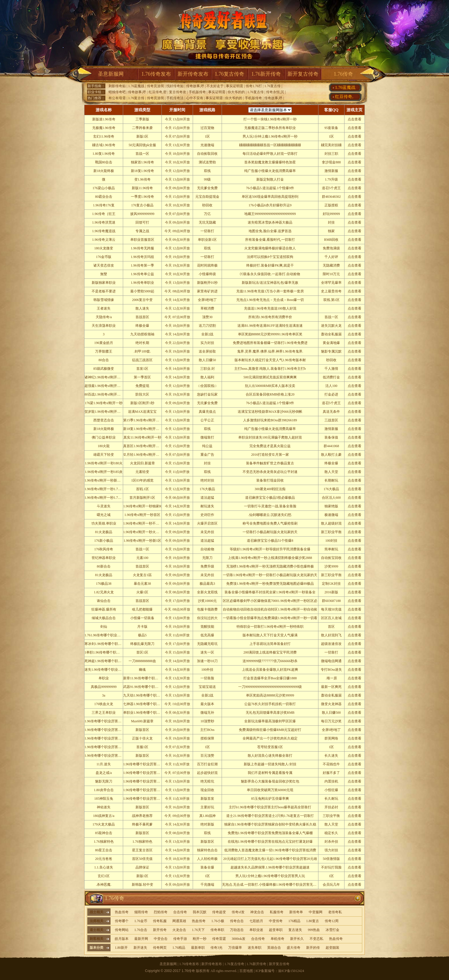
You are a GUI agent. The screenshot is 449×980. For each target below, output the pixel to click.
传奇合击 (237, 921)
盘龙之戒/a (104, 773)
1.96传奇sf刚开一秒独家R (142, 506)
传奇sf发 (238, 912)
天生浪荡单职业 (104, 326)
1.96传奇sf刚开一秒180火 (104, 463)
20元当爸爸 (104, 859)
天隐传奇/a (104, 317)
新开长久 (297, 939)
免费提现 (142, 386)
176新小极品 (104, 541)
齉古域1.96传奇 (104, 145)
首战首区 (142, 317)
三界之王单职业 (104, 713)
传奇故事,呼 (195, 86)
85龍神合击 (104, 833)
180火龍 (104, 446)
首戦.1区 (142, 489)
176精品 (294, 921)
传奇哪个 (122, 921)
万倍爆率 (235, 948)
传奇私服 (160, 921)
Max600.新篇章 (142, 721)
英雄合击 (274, 948)
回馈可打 (142, 222)
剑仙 (104, 627)
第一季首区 (142, 377)
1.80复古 (313, 921)
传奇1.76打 (254, 86)
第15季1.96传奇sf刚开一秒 (143, 420)
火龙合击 (179, 930)
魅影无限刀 (104, 781)
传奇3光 (216, 948)
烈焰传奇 (161, 912)
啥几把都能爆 (142, 609)
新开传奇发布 (193, 74)
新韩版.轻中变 (142, 885)
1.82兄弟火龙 (104, 592)
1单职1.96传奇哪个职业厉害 (106, 652)
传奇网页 (160, 948)
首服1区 (142, 747)
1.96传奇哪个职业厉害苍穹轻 (106, 747)
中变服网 (316, 912)
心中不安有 (195, 98)
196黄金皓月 (104, 343)
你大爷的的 (236, 92)
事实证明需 (235, 86)
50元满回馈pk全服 (142, 145)
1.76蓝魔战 (136, 86)
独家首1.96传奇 (142, 162)
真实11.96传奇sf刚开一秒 (142, 437)
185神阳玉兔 (104, 799)
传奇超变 (219, 912)
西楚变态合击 (104, 420)
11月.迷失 (104, 764)
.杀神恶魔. (104, 885)
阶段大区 (142, 394)
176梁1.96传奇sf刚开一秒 (104, 403)
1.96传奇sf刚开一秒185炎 (104, 472)
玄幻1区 (104, 876)
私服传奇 (277, 912)
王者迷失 (104, 308)
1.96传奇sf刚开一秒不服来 (143, 523)
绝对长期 (142, 343)
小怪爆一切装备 (142, 618)
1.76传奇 (343, 74)
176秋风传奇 (104, 549)
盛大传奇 (294, 948)
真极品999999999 (104, 687)
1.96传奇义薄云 (104, 240)
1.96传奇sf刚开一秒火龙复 (143, 532)
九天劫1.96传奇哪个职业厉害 (145, 695)
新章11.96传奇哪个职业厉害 (144, 678)
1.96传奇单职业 (142, 283)
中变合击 (161, 939)
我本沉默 (200, 912)
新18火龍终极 (104, 171)
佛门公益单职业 (104, 437)
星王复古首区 (142, 850)
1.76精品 (179, 948)
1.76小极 (218, 921)
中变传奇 (276, 921)
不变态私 (316, 939)
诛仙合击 (104, 601)
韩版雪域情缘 (104, 300)
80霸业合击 (104, 197)
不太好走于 (215, 86)
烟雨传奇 (141, 912)
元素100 (142, 558)
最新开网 (141, 939)
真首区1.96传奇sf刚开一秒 (143, 446)
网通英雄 (179, 921)
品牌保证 (142, 867)
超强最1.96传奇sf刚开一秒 (104, 386)
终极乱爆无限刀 (142, 644)
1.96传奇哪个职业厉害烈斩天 (106, 721)
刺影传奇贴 (117, 86)
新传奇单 (296, 912)
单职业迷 (256, 930)
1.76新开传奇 (266, 74)
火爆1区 (142, 592)
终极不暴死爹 (142, 824)
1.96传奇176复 (104, 205)
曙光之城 (104, 515)
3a (104, 695)
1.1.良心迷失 (104, 867)
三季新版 (142, 119)
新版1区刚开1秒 (142, 403)
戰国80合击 (104, 162)
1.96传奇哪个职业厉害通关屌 (145, 773)
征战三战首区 (142, 360)
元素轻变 (142, 472)
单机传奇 (277, 939)
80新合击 (104, 566)
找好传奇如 (175, 86)
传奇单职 (217, 930)
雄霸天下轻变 (104, 455)
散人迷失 (142, 308)
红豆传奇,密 (158, 92)
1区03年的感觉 (142, 480)
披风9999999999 (142, 214)
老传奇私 (335, 912)
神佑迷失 (104, 807)
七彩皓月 (256, 921)
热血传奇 (122, 912)
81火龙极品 (104, 532)
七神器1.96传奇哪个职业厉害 (145, 704)
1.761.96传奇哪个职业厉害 (104, 635)
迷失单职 (255, 948)
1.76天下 (198, 930)
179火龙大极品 (104, 824)
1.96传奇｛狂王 (104, 214)
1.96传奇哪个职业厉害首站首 (145, 781)
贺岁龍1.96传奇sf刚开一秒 (104, 412)
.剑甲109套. (142, 351)
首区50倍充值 (142, 859)
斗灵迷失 (104, 506)
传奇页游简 (155, 86)
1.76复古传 (272, 86)
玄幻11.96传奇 (104, 136)
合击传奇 (180, 912)
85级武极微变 (104, 369)
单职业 (104, 678)
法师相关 (97, 921)
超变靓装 (332, 948)
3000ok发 (239, 939)
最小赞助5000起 (142, 291)
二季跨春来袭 (142, 128)
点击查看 (355, 119)
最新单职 (198, 948)
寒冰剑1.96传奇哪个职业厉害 (106, 644)
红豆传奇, (344, 97)
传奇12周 (332, 921)
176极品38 (104, 584)
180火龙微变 (104, 248)
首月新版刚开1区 (142, 498)
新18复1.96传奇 (142, 171)
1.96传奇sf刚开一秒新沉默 (104, 480)
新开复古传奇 (303, 74)
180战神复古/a (104, 816)
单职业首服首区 (142, 240)
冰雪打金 (332, 930)
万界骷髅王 (104, 351)
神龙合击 (257, 912)
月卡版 (142, 627)
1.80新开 (121, 948)
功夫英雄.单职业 (104, 523)
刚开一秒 (200, 939)
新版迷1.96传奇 (104, 119)
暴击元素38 (142, 584)
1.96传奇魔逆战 (104, 231)
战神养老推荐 (142, 816)
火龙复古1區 (142, 575)
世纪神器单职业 (104, 558)
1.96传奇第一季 (142, 265)
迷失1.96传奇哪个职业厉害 (105, 670)
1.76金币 (141, 921)
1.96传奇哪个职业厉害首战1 (144, 764)
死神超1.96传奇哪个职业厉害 (106, 661)
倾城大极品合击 (104, 618)
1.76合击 (141, 930)
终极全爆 (142, 326)
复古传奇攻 (178, 92)
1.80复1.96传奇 (104, 154)
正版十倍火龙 (142, 738)
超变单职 (276, 930)
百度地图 (246, 971)
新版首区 (142, 730)
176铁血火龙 (104, 704)
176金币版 (104, 257)
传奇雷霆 (219, 939)
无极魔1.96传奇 (104, 128)
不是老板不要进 (104, 291)
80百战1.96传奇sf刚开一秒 (104, 394)
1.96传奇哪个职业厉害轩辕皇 (106, 730)
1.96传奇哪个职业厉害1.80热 (106, 738)
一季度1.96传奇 (142, 197)
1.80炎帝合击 (104, 790)
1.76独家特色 (104, 842)
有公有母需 (117, 98)
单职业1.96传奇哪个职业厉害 (145, 713)
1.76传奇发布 (156, 74)
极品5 (142, 635)
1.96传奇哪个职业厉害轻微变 (145, 799)
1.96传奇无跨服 (142, 248)
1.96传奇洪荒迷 (104, 222)
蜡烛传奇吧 (117, 92)
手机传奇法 (175, 98)
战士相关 (97, 912)
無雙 (104, 274)
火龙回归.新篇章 (142, 463)
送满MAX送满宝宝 (142, 412)
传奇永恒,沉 (275, 92)
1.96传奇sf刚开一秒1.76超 (104, 489)
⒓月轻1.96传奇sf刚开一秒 (143, 455)
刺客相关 (97, 939)
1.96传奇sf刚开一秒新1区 (142, 541)
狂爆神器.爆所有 (104, 609)
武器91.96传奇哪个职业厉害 (144, 687)
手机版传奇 (197, 92)
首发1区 (142, 369)
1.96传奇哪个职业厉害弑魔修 (106, 756)
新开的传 (313, 948)
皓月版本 (122, 939)
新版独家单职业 (104, 283)
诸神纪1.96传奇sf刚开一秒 (104, 377)
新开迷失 (140, 948)
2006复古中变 (142, 300)
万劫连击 (237, 930)
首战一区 (142, 154)
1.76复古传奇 (230, 74)
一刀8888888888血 (142, 661)
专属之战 (142, 231)
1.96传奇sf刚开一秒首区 (142, 515)
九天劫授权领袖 (142, 334)
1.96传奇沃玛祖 (142, 257)
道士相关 (97, 930)
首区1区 (142, 652)
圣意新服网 (111, 74)
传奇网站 (122, 930)
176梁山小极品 (104, 188)
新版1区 (142, 136)
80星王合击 (104, 850)
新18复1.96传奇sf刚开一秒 (143, 429)
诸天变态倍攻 (104, 265)
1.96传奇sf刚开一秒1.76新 (104, 498)
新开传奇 (160, 930)
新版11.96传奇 (142, 188)
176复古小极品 (142, 205)
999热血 (314, 930)
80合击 (104, 360)
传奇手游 (180, 939)
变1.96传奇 (142, 179)
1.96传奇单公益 (142, 274)
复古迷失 (295, 930)
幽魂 (142, 670)
